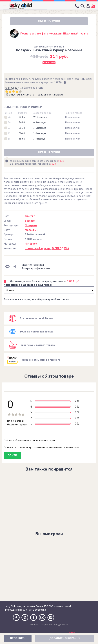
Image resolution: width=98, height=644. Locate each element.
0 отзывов (12, 88)
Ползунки (31, 225)
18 (9, 139)
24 (9, 123)
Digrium (34, 625)
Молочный (32, 230)
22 (9, 128)
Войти (12, 455)
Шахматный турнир (37, 248)
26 (9, 117)
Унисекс (30, 216)
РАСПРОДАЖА (60, 248)
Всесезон (31, 221)
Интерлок (31, 244)
